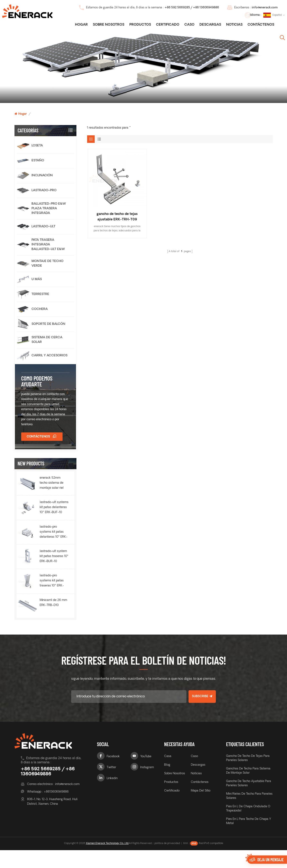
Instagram (147, 782)
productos (171, 797)
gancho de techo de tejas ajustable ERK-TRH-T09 (117, 217)
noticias (234, 25)
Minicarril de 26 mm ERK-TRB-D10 (53, 613)
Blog (167, 779)
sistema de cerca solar (47, 340)
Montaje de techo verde (47, 264)
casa (168, 771)
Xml (185, 861)
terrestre (40, 294)
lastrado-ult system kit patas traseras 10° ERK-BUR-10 (54, 566)
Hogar (81, 25)
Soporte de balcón (48, 324)
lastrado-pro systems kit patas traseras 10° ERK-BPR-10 (52, 591)
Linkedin (112, 793)
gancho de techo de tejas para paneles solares (248, 773)
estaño (38, 161)
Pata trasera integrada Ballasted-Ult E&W (48, 245)
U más (37, 279)
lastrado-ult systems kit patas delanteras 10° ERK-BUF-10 (54, 517)
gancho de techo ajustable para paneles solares (249, 798)
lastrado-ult (43, 227)
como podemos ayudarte (37, 391)
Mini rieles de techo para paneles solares (249, 811)
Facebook (113, 771)
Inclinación (42, 176)
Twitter (111, 782)
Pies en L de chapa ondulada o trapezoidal (248, 823)
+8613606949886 (56, 806)
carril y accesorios (49, 356)
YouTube (146, 771)
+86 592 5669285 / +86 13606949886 (192, 8)
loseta (37, 146)
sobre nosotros (175, 788)
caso (189, 25)
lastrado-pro (44, 190)
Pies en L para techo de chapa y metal (249, 836)
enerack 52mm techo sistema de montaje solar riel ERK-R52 (52, 494)
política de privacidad (167, 861)
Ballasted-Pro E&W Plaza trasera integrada (49, 209)
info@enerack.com (265, 8)
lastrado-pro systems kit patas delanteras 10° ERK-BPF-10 (54, 543)
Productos (140, 25)
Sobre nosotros (109, 25)
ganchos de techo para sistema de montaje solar (248, 785)
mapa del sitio (201, 805)
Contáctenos (261, 25)
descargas (210, 25)
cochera (40, 309)
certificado (168, 25)
